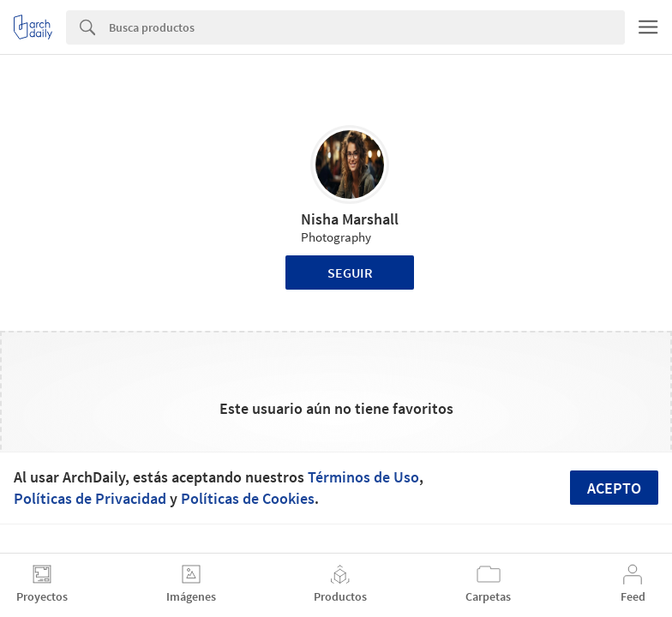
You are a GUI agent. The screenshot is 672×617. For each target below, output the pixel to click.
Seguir (350, 273)
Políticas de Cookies (248, 498)
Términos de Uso (363, 477)
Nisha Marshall (350, 219)
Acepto (614, 488)
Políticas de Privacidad (90, 498)
